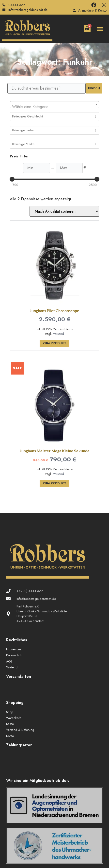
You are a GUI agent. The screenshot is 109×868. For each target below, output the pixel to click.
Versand (58, 334)
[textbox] (54, 107)
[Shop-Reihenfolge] (64, 211)
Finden (94, 88)
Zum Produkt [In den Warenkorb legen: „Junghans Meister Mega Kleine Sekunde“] (54, 483)
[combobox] (54, 105)
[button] (100, 29)
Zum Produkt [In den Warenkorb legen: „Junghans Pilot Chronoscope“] (54, 343)
